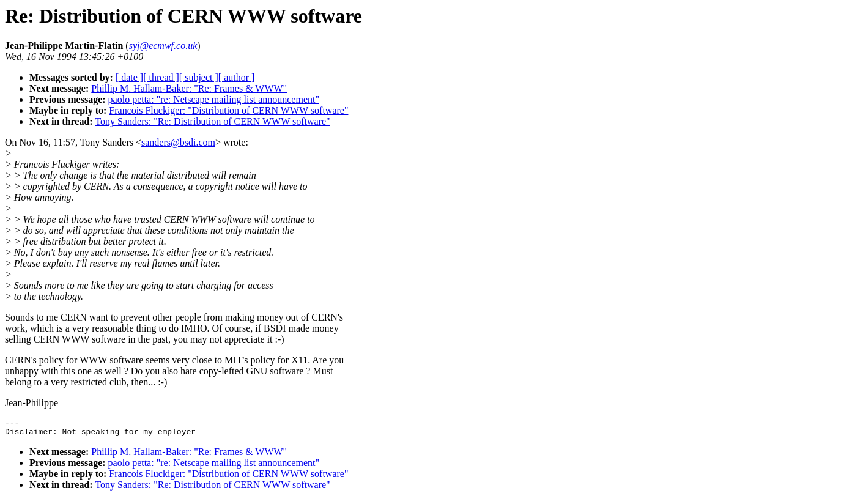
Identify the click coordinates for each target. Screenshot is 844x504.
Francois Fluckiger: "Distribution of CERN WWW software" (228, 110)
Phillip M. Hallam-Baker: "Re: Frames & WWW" (189, 88)
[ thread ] (161, 77)
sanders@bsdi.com (178, 142)
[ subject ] (199, 77)
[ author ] (237, 77)
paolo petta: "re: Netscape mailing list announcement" (214, 99)
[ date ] (129, 77)
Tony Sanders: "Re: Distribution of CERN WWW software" (212, 121)
